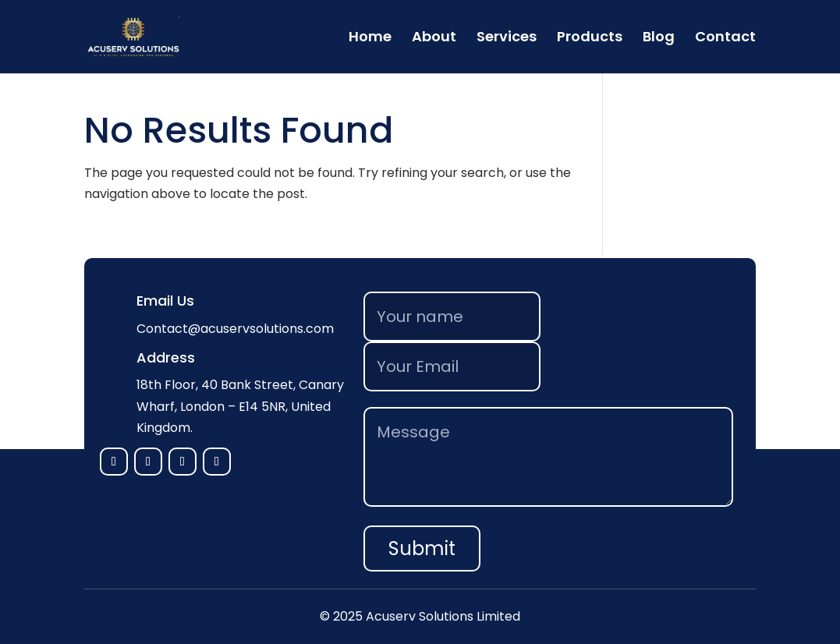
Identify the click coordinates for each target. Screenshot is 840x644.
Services (507, 39)
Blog (659, 39)
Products (590, 39)
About (434, 39)
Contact (725, 39)
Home (370, 39)
